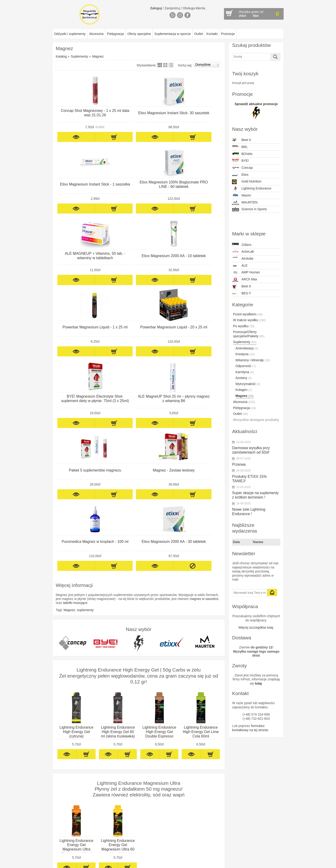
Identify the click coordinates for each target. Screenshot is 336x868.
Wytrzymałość (248, 384)
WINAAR (154, 849)
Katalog (61, 56)
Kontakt (212, 34)
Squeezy (153, 844)
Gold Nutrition (247, 182)
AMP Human (246, 272)
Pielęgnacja (115, 34)
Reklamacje (62, 767)
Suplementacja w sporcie (173, 34)
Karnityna (245, 372)
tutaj (258, 683)
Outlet (199, 34)
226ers (242, 245)
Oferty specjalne (139, 34)
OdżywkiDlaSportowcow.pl (88, 863)
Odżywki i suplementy (70, 34)
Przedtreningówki (113, 759)
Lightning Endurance (252, 189)
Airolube (243, 258)
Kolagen (244, 390)
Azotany (244, 378)
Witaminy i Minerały (253, 360)
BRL (240, 147)
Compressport (157, 787)
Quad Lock (155, 832)
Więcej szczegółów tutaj (256, 627)
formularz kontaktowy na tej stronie (250, 728)
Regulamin (61, 763)
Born (151, 775)
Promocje (228, 34)
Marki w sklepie (164, 749)
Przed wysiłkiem (248, 314)
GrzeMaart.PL (275, 863)
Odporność (246, 366)
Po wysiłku (244, 326)
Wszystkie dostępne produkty (256, 420)
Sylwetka (107, 779)
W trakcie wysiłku (250, 320)
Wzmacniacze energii (116, 783)
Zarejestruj (172, 8)
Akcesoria (96, 34)
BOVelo (242, 154)
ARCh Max (245, 280)
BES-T (241, 294)
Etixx (240, 175)
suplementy (85, 396)
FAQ (56, 792)
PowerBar (154, 824)
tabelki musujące (75, 388)
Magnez (98, 56)
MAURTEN (245, 203)
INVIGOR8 (155, 808)
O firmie (59, 759)
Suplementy (80, 56)
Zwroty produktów (66, 783)
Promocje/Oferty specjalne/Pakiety (249, 334)
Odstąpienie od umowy (70, 771)
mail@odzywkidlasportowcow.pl (217, 792)
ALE (240, 266)
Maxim (241, 195)
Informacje (65, 749)
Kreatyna (245, 354)
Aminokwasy (247, 348)
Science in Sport (159, 836)
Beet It (241, 140)
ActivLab (243, 251)
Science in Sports (249, 210)
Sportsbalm (155, 840)
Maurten (153, 812)
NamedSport (156, 820)
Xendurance (156, 853)
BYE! (240, 161)
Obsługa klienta (194, 8)
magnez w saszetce (204, 384)
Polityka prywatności (68, 775)
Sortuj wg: (199, 65)
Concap (242, 168)
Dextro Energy (158, 796)
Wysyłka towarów (66, 779)
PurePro (153, 828)
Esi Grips (154, 800)
